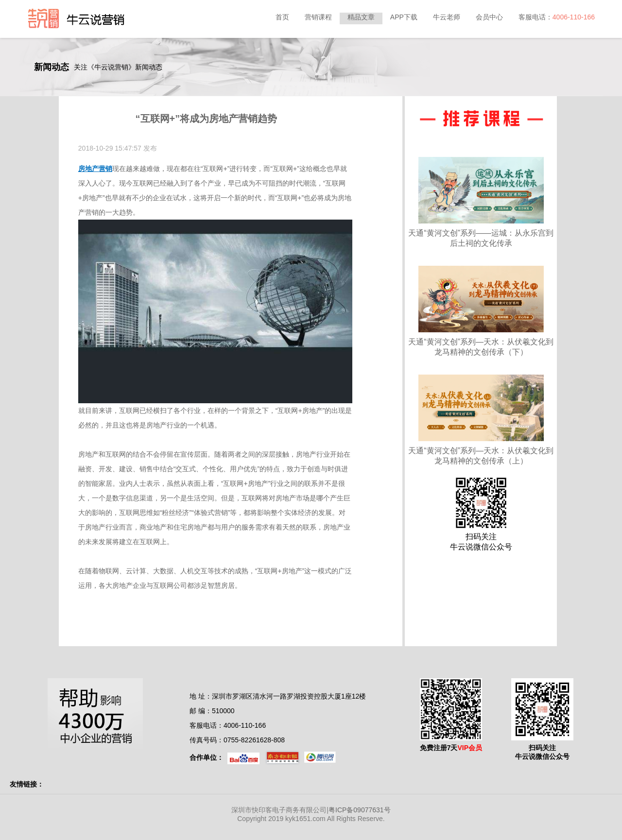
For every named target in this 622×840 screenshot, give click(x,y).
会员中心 (489, 17)
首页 (282, 17)
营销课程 (318, 17)
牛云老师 (447, 17)
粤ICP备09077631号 (360, 810)
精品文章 (361, 17)
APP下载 (404, 17)
